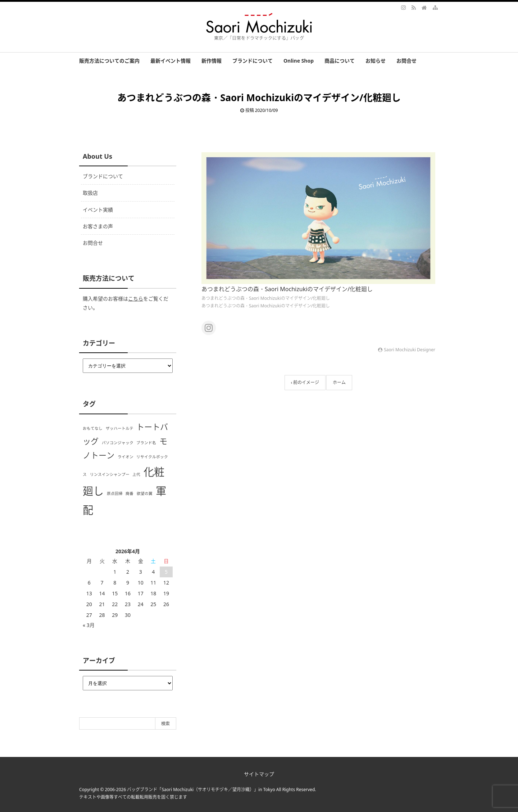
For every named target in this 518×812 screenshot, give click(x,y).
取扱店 (90, 193)
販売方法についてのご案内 (109, 61)
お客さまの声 (98, 226)
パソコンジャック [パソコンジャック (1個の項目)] (118, 443)
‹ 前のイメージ (305, 382)
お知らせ (376, 61)
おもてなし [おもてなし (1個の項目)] (93, 428)
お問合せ (406, 61)
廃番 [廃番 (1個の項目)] (129, 493)
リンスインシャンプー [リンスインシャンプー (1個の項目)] (110, 474)
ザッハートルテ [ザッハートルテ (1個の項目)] (120, 428)
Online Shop (299, 61)
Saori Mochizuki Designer (410, 350)
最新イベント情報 (171, 61)
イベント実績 (98, 210)
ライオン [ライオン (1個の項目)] (126, 457)
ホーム (339, 382)
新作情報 (212, 61)
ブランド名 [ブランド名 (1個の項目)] (146, 443)
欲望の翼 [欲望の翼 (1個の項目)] (145, 493)
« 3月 (89, 625)
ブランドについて (253, 61)
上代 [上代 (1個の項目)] (136, 474)
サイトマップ (259, 774)
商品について (340, 61)
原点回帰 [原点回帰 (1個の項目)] (115, 493)
